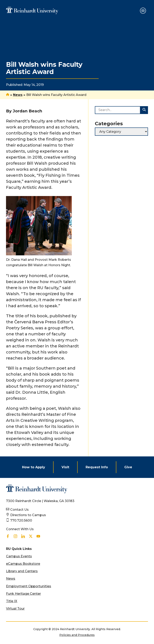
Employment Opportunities (29, 586)
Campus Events (19, 556)
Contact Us (19, 510)
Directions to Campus (28, 515)
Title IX (12, 601)
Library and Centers (22, 571)
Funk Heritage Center (23, 594)
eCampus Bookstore (23, 564)
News (18, 95)
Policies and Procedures (77, 635)
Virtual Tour (15, 609)
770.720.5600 (21, 520)
